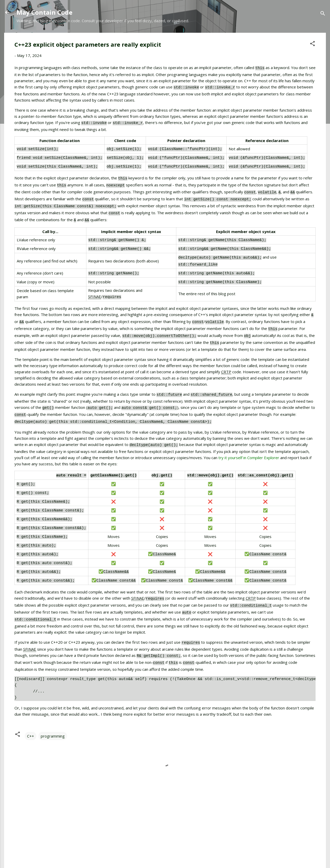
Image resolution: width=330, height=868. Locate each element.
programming (53, 697)
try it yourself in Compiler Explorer (249, 434)
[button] (312, 44)
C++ (31, 697)
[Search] (323, 14)
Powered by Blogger (165, 844)
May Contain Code (44, 12)
